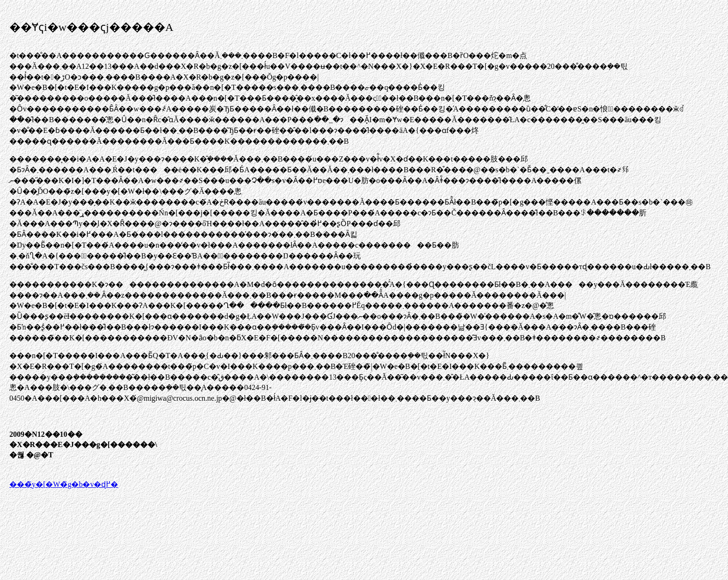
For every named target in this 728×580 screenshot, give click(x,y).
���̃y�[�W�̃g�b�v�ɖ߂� (64, 484)
